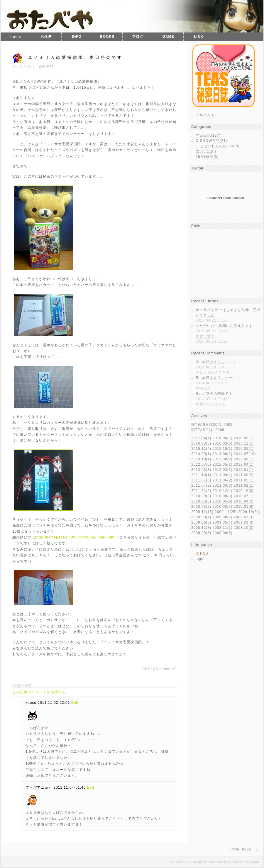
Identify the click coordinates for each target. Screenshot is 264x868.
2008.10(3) (244, 528)
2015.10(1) (222, 449)
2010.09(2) (201, 496)
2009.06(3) (201, 522)
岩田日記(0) (206, 151)
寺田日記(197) (208, 135)
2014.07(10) (245, 454)
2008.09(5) (201, 533)
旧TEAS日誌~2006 (208, 430)
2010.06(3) (201, 501)
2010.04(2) (244, 501)
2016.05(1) (244, 438)
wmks (244, 862)
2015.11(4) (201, 449)
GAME (168, 37)
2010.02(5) (222, 507)
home (16, 37)
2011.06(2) (222, 480)
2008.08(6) (222, 533)
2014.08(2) (222, 454)
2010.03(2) (201, 507)
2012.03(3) (201, 470)
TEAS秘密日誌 (179, 862)
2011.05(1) (244, 480)
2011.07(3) (201, 480)
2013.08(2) (222, 459)
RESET (248, 849)
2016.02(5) (222, 443)
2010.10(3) (244, 491)
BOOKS (107, 37)
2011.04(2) (201, 486)
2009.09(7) (201, 517)
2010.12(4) (222, 491)
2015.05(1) (244, 449)
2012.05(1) (222, 464)
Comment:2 (165, 669)
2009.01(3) (244, 522)
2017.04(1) (201, 438)
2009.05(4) (222, 522)
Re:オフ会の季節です (214, 394)
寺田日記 (46, 67)
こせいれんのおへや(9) (220, 146)
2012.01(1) (244, 470)
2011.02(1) (244, 486)
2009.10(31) (249, 512)
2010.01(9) (244, 507)
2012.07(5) (201, 464)
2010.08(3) (222, 496)
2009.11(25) (226, 512)
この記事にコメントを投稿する (39, 692)
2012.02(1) (222, 470)
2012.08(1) (244, 459)
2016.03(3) (201, 443)
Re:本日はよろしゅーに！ (218, 362)
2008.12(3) (201, 528)
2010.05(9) (222, 501)
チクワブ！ (205, 336)
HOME (234, 849)
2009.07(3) (244, 517)
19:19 (147, 669)
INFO (77, 37)
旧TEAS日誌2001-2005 (212, 425)
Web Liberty (218, 862)
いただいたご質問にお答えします (224, 326)
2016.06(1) (222, 438)
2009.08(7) (222, 517)
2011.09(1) (222, 475)
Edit (75, 703)
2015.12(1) (244, 443)
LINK (199, 37)
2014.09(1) (201, 454)
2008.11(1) (222, 528)
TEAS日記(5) (207, 157)
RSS (204, 553)
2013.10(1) (201, 459)
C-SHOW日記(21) (211, 141)
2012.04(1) (244, 464)
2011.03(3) (222, 486)
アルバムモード (209, 115)
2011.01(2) (201, 491)
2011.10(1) (201, 475)
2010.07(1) (244, 496)
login (200, 559)
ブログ (138, 37)
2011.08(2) (244, 475)
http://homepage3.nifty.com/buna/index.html (75, 537)
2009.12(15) (202, 512)
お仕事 (46, 37)
